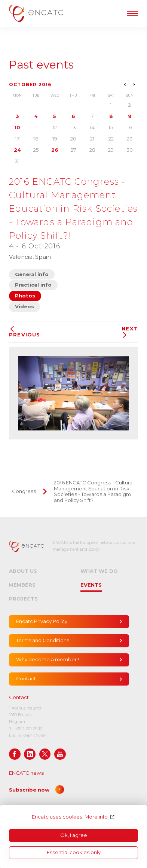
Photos (25, 296)
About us (23, 571)
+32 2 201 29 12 (29, 729)
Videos (24, 306)
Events (91, 585)
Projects (23, 599)
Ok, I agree (74, 835)
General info (32, 274)
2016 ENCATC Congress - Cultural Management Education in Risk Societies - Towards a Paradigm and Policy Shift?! (94, 492)
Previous (25, 332)
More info (96, 817)
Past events (41, 65)
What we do (99, 571)
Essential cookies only (74, 852)
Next (130, 332)
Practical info (33, 285)
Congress (24, 491)
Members (22, 585)
